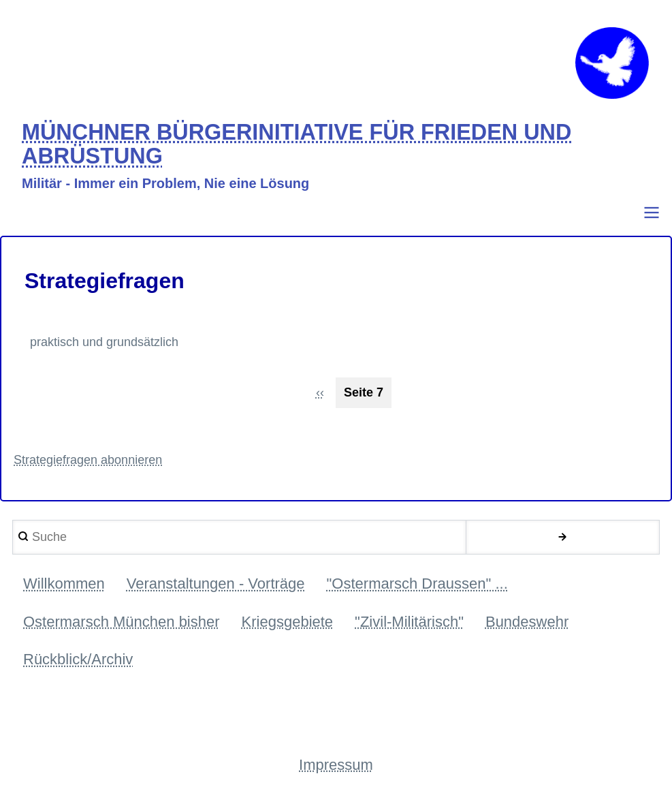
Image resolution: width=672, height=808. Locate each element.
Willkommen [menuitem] (64, 584)
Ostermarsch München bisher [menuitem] (122, 622)
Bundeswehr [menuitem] (527, 622)
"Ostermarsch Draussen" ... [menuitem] (417, 584)
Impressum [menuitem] (336, 765)
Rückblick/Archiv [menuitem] (78, 659)
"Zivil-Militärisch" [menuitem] (409, 622)
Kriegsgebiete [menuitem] (288, 622)
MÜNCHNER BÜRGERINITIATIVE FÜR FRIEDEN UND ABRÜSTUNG (297, 145)
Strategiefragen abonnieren (88, 460)
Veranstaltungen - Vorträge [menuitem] (216, 584)
